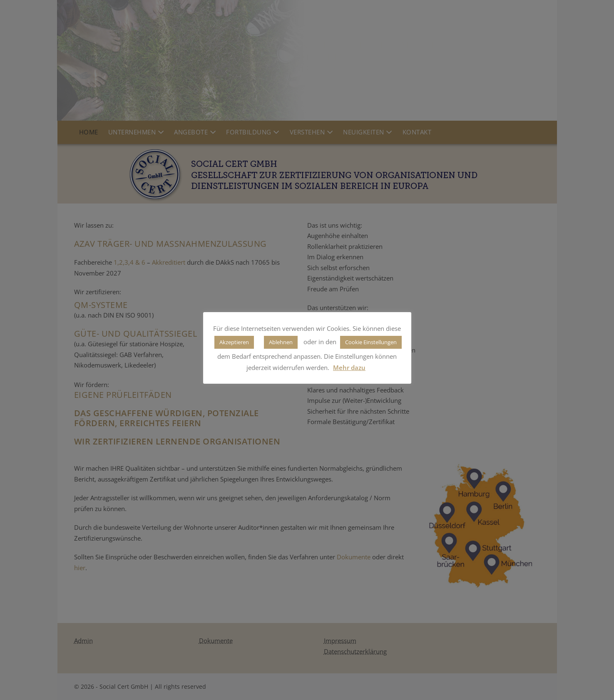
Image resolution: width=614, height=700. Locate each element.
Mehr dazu (349, 367)
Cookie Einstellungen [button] (371, 342)
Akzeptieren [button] (234, 342)
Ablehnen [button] (281, 342)
